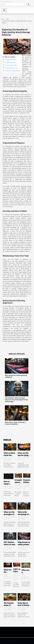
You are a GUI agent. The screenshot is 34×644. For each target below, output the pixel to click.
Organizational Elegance (10, 63)
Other (7, 19)
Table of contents (10, 57)
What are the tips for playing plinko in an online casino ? (24, 456)
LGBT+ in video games (17, 571)
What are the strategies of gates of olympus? (9, 515)
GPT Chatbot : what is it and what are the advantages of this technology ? (16, 400)
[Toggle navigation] (4, 10)
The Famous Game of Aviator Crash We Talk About (10, 606)
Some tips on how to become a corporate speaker (15, 423)
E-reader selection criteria (18, 482)
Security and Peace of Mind (11, 65)
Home (3, 19)
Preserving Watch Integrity (11, 60)
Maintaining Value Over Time (12, 68)
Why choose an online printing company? (16, 376)
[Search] (13, 4)
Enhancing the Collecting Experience (13, 71)
